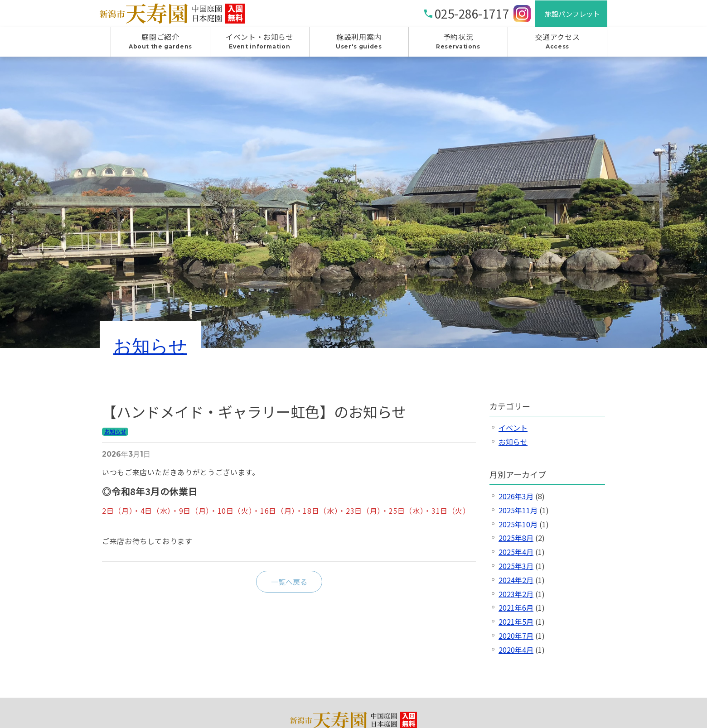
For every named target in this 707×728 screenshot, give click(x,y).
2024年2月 (516, 584)
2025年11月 (518, 514)
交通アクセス (557, 46)
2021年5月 (516, 626)
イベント (513, 432)
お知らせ (150, 350)
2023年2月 (516, 598)
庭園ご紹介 (160, 46)
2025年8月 (516, 542)
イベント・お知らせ (260, 46)
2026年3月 (516, 500)
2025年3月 (516, 570)
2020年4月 (516, 654)
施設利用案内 (359, 46)
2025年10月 (518, 528)
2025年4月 (516, 556)
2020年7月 (516, 640)
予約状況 (458, 46)
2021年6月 (516, 612)
